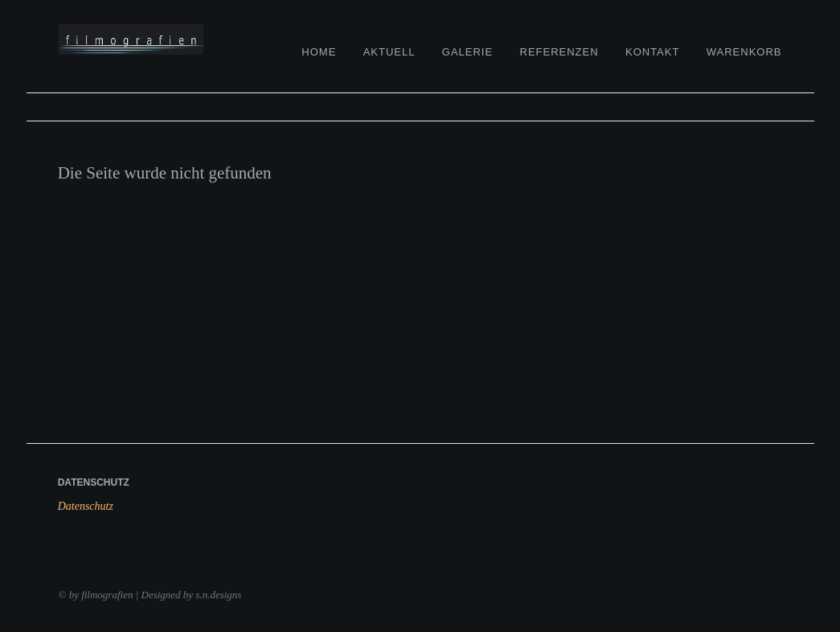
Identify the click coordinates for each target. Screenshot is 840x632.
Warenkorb (744, 52)
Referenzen (559, 52)
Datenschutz (86, 506)
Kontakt (652, 52)
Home (319, 52)
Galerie (467, 52)
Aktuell (389, 52)
